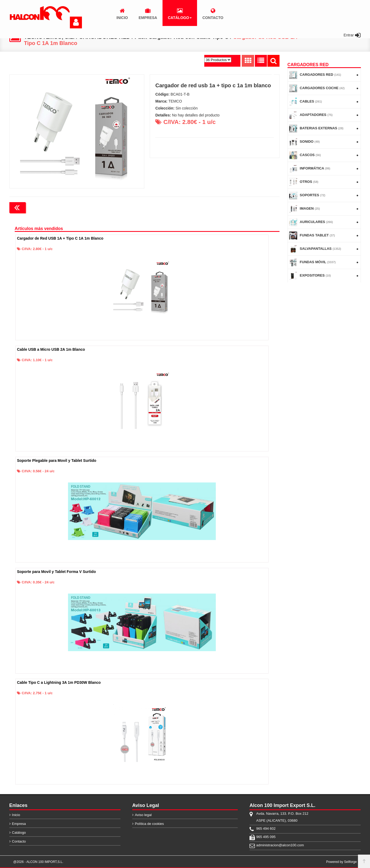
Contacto (19, 841)
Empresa (19, 824)
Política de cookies (149, 824)
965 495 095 (266, 837)
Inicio (16, 815)
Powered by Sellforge (341, 862)
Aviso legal (143, 815)
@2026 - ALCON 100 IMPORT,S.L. (38, 862)
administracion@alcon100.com (280, 845)
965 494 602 (266, 829)
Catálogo (19, 833)
